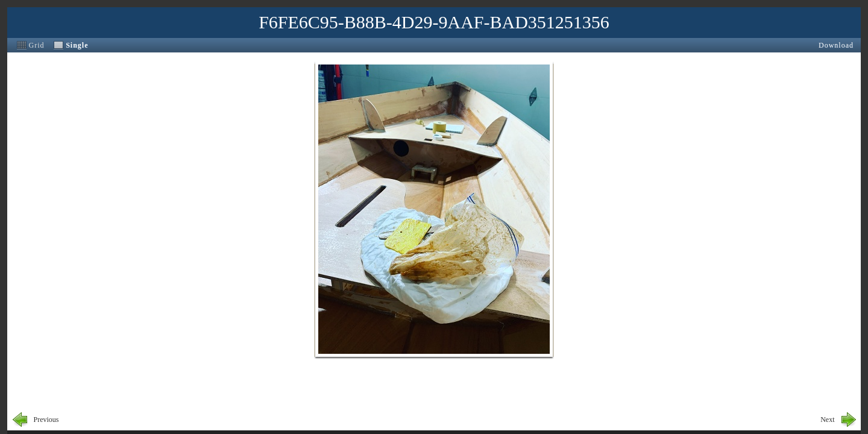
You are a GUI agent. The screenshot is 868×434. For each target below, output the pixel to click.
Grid (37, 45)
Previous (46, 420)
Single (77, 45)
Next (827, 420)
